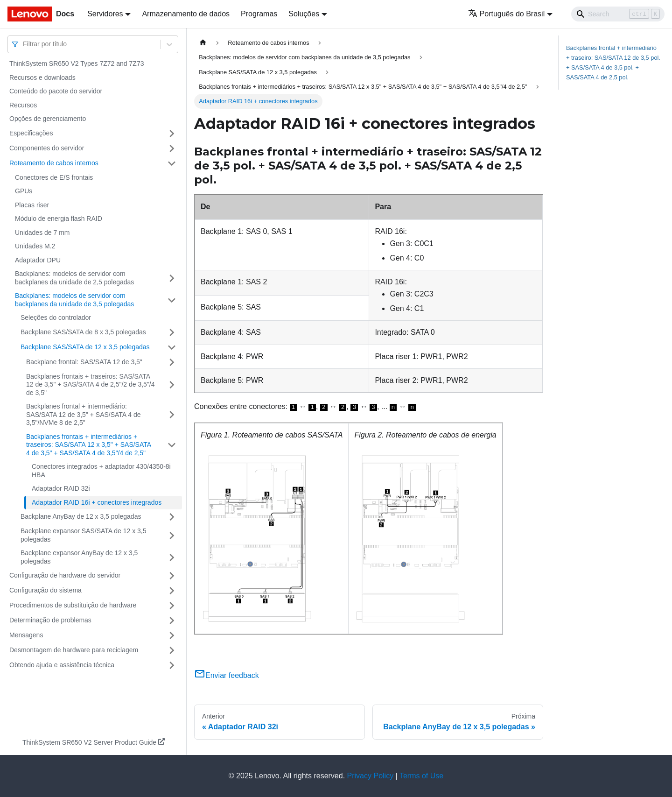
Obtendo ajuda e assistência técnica (62, 665)
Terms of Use (421, 776)
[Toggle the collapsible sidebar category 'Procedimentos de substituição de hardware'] (172, 606)
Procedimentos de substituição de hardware (73, 605)
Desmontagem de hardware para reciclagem (74, 650)
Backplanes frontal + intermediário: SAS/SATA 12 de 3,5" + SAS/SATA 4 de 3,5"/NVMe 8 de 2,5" (84, 414)
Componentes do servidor (47, 148)
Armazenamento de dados (186, 14)
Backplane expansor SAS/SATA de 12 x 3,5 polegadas (84, 535)
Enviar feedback (227, 675)
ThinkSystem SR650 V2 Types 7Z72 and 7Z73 (77, 63)
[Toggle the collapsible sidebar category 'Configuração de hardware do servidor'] (172, 576)
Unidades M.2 (35, 246)
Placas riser (32, 205)
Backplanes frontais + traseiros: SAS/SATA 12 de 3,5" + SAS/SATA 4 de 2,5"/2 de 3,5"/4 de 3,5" (91, 384)
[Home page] (203, 43)
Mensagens (26, 635)
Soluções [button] (304, 14)
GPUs (24, 191)
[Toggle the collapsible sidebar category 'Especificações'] (172, 134)
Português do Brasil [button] (507, 14)
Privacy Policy (371, 776)
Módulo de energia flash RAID (59, 219)
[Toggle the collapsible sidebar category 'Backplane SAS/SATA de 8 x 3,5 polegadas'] (172, 332)
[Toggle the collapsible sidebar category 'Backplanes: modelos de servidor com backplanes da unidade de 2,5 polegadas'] (172, 278)
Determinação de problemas (50, 620)
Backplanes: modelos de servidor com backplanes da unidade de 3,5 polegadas (74, 300)
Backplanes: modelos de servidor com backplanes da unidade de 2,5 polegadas (74, 278)
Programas (259, 14)
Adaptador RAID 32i (61, 488)
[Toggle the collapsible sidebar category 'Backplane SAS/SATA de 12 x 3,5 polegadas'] (172, 347)
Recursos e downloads (42, 78)
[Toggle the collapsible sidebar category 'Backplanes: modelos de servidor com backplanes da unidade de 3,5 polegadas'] (172, 300)
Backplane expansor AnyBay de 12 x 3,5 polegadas (79, 557)
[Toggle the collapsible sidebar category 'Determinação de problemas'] (172, 621)
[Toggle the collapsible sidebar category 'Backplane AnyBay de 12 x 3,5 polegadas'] (172, 517)
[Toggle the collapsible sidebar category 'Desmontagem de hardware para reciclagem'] (172, 650)
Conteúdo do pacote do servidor (56, 91)
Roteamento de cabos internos (54, 163)
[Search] (618, 14)
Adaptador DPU (38, 260)
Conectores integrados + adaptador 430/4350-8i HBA (101, 471)
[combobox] (24, 44)
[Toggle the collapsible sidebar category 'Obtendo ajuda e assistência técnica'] (172, 665)
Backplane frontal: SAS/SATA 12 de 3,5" (84, 362)
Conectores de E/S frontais (54, 177)
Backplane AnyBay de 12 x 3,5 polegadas (81, 516)
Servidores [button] (105, 14)
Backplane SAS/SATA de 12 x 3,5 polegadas (85, 347)
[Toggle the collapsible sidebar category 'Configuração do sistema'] (172, 591)
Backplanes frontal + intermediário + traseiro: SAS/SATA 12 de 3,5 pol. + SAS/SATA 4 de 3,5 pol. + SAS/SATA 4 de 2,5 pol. (613, 63)
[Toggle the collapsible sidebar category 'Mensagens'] (172, 635)
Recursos (23, 105)
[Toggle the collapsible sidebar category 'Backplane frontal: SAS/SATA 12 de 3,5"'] (172, 362)
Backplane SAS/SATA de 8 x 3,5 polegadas (83, 332)
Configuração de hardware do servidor (65, 575)
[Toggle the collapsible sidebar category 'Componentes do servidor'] (172, 148)
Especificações (31, 133)
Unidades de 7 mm (42, 233)
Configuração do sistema (45, 590)
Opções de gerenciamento (48, 119)
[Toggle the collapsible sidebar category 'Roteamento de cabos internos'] (172, 163)
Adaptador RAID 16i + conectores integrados (97, 502)
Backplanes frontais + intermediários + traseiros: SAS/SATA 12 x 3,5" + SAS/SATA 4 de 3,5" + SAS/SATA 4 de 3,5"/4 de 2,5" (88, 445)
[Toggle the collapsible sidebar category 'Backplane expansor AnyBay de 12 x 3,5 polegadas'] (172, 557)
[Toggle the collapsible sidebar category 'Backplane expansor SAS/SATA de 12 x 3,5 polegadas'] (172, 535)
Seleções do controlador (56, 317)
